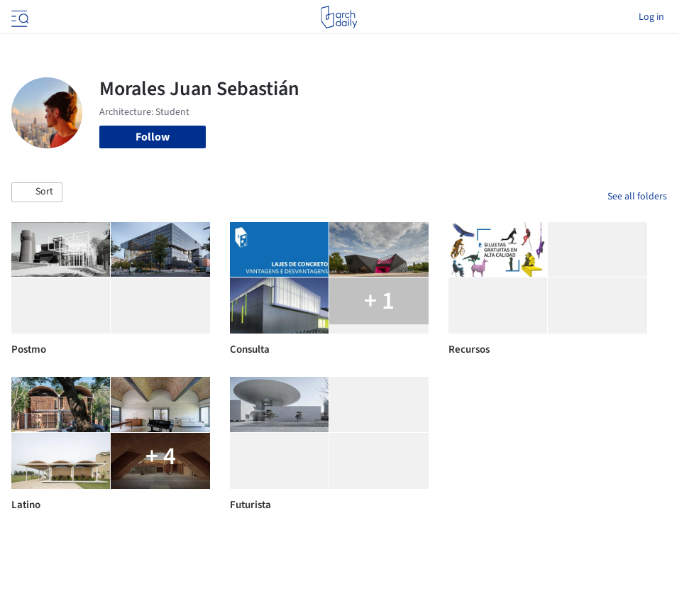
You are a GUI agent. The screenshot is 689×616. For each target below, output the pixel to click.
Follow (153, 137)
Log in (651, 17)
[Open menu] (18, 17)
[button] (37, 192)
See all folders (637, 197)
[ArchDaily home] (339, 17)
